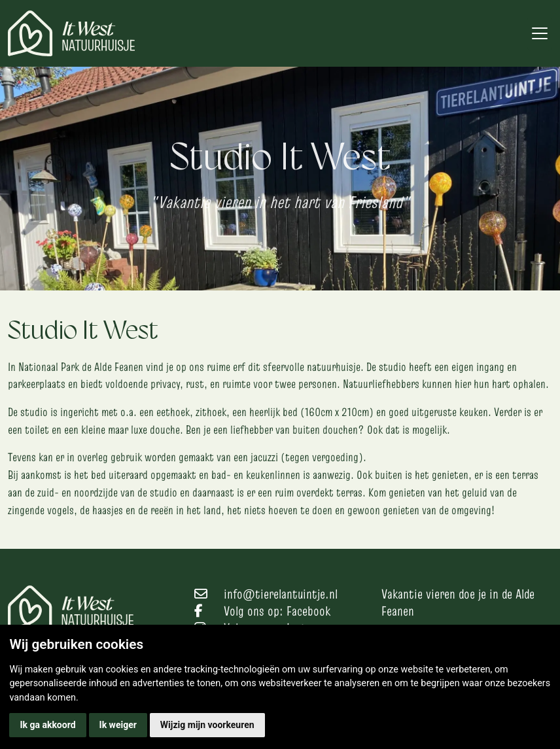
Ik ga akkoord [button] (47, 725)
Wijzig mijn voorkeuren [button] (207, 725)
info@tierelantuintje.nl (281, 594)
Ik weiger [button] (118, 725)
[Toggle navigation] (540, 33)
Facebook (308, 611)
